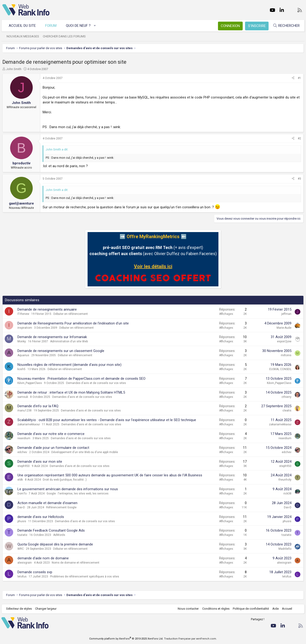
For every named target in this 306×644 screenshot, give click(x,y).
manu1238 (24, 411)
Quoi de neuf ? (79, 26)
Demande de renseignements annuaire (47, 309)
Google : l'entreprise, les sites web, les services (78, 494)
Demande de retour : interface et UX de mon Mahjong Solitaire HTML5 (71, 392)
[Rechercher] (285, 26)
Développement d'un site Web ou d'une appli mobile (85, 452)
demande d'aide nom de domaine (43, 558)
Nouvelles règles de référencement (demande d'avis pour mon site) (69, 365)
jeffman (286, 314)
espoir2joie (284, 341)
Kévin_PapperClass (30, 383)
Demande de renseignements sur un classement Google (61, 351)
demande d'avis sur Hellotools (41, 517)
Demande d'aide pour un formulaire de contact (53, 448)
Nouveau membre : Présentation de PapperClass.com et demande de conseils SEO (81, 379)
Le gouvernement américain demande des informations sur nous (68, 489)
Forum (52, 26)
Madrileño (285, 549)
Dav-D (21, 507)
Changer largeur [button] (47, 609)
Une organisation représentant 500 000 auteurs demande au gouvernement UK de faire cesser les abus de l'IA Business (110, 475)
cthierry (286, 397)
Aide (274, 609)
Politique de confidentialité (250, 609)
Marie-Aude (284, 328)
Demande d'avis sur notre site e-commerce (51, 434)
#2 (299, 138)
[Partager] (293, 78)
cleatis (287, 411)
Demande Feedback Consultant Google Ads (51, 530)
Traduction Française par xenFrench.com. (190, 639)
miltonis (286, 355)
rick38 (287, 494)
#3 (299, 179)
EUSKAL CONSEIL (280, 369)
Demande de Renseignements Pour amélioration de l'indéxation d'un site (73, 323)
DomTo (22, 494)
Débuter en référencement (71, 314)
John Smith (14, 69)
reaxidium (24, 438)
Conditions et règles (215, 609)
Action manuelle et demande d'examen (47, 503)
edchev (22, 452)
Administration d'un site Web (69, 341)
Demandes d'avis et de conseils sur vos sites (96, 383)
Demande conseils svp (35, 572)
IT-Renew (23, 314)
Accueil (286, 609)
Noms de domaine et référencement (76, 563)
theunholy (285, 480)
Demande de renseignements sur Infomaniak (52, 337)
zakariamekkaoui (29, 424)
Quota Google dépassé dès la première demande (55, 544)
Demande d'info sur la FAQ (38, 406)
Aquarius (23, 355)
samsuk (23, 397)
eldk (20, 480)
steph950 (24, 466)
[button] (96, 26)
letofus (22, 577)
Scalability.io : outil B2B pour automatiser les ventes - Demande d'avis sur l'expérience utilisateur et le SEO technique (107, 420)
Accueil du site (23, 26)
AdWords (59, 535)
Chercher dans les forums (65, 36)
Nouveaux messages (24, 36)
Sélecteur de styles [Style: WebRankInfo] (20, 609)
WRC (21, 549)
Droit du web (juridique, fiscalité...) (65, 480)
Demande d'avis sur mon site (40, 462)
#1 (299, 78)
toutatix (22, 535)
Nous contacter (187, 609)
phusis (22, 521)
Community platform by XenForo (126, 639)
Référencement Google (61, 507)
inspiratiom (25, 328)
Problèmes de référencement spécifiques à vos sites (85, 577)
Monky (22, 341)
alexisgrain (25, 563)
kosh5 (21, 369)
